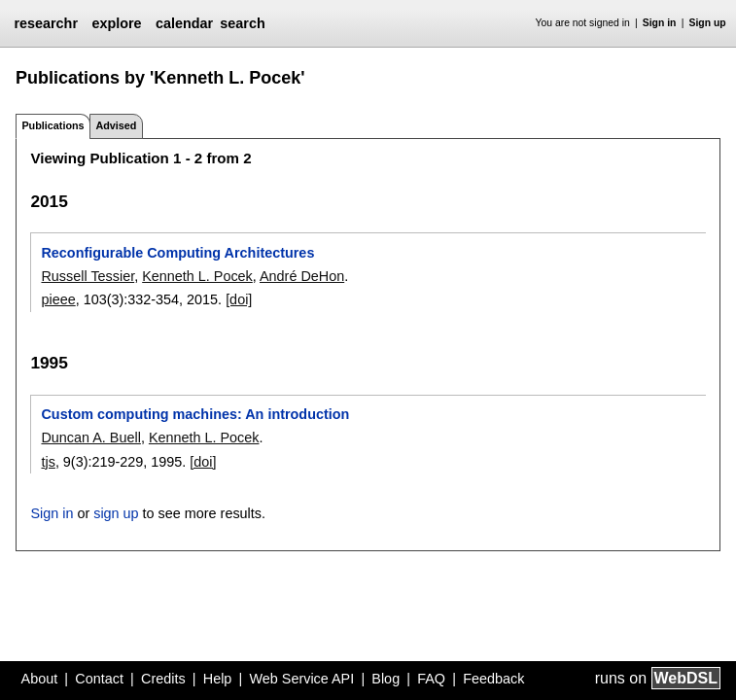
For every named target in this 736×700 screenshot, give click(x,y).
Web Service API (301, 679)
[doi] (239, 299)
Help (218, 679)
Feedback (493, 679)
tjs (48, 462)
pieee (58, 299)
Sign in (660, 23)
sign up (116, 513)
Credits (163, 679)
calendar (184, 23)
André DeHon (302, 276)
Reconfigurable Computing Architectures (177, 253)
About (40, 679)
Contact (99, 679)
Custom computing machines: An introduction (195, 414)
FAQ (431, 679)
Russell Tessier (88, 276)
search (242, 23)
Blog (386, 679)
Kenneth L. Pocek (197, 276)
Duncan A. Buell (90, 437)
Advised (116, 125)
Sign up (708, 23)
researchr (46, 23)
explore (116, 23)
